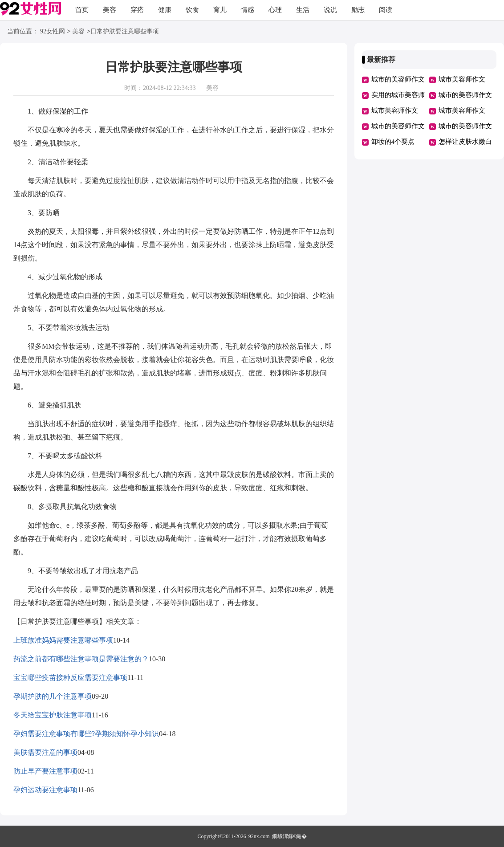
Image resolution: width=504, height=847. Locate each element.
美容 (110, 10)
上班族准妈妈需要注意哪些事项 (63, 640)
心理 (275, 10)
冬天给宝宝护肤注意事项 (53, 715)
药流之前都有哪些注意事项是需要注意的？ (81, 659)
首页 (82, 10)
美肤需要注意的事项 (45, 752)
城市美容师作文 (462, 79)
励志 (358, 10)
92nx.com (259, 836)
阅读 (386, 10)
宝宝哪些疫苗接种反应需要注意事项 (70, 678)
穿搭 (137, 10)
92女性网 (53, 32)
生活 (303, 10)
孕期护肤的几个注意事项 (53, 696)
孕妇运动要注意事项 (45, 790)
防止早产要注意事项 (45, 771)
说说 (330, 10)
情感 (248, 10)
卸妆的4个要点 (393, 142)
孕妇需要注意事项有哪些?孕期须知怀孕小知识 (86, 734)
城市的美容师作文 (398, 79)
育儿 (220, 10)
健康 (165, 10)
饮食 (192, 10)
